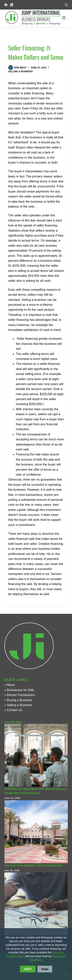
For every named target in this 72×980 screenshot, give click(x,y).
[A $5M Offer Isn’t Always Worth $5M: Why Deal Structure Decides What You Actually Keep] (36, 755)
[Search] (66, 5)
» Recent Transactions (20, 695)
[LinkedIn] (12, 5)
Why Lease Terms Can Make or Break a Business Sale (34, 865)
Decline (45, 969)
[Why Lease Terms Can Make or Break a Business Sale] (36, 832)
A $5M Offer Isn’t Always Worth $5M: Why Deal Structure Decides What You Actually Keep (36, 791)
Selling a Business (21, 71)
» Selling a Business (18, 705)
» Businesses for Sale (19, 690)
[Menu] (64, 18)
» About (10, 685)
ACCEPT (28, 969)
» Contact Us (13, 710)
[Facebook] (6, 5)
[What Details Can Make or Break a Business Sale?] (36, 904)
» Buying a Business (18, 700)
